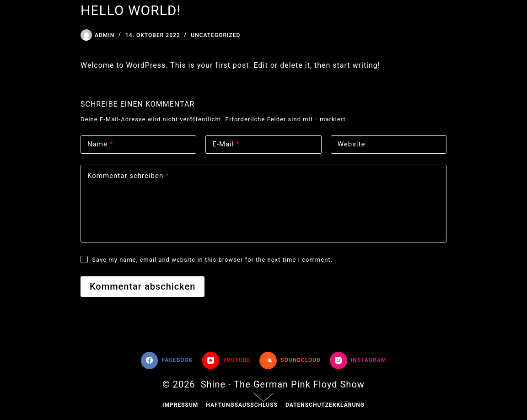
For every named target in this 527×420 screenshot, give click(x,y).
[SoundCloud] (290, 361)
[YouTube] (226, 361)
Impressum (180, 405)
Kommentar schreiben (128, 176)
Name (100, 144)
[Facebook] (167, 361)
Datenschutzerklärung (325, 405)
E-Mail (226, 144)
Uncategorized (215, 35)
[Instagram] (358, 361)
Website (352, 144)
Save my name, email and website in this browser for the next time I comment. (212, 260)
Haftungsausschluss (242, 405)
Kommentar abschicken (143, 286)
